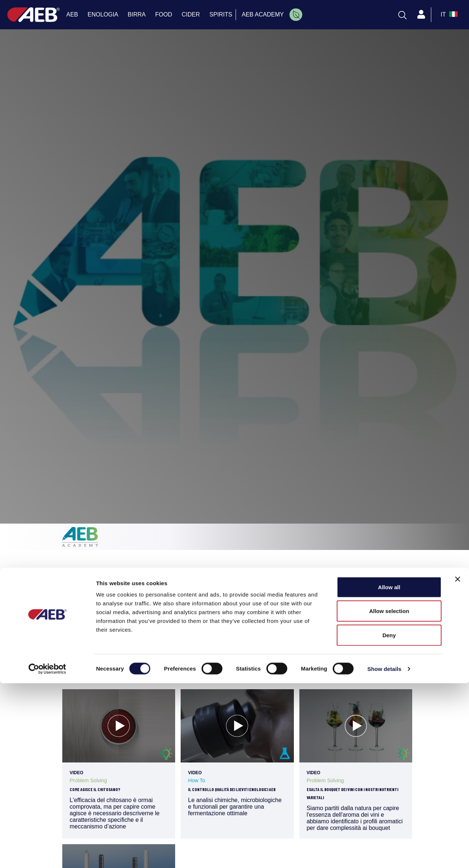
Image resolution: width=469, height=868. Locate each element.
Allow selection (389, 796)
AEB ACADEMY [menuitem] (263, 14)
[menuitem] (296, 15)
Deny (389, 820)
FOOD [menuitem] (164, 14)
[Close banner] (458, 764)
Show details (385, 854)
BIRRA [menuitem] (137, 14)
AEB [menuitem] (72, 14)
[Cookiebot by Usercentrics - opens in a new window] (47, 854)
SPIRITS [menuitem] (221, 14)
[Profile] (421, 15)
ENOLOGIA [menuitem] (103, 14)
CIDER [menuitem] (191, 14)
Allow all (389, 772)
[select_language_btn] (448, 15)
